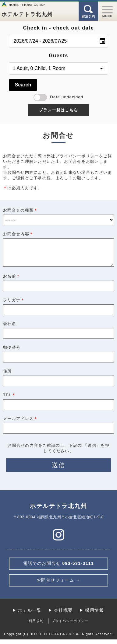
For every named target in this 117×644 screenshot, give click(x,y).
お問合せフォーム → (58, 585)
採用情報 (94, 615)
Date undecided (58, 97)
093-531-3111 (59, 568)
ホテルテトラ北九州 (27, 14)
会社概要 (63, 615)
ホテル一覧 (30, 615)
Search (23, 85)
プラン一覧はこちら (59, 110)
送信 (58, 470)
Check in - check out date (59, 28)
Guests (58, 56)
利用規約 (36, 625)
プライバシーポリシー (70, 625)
